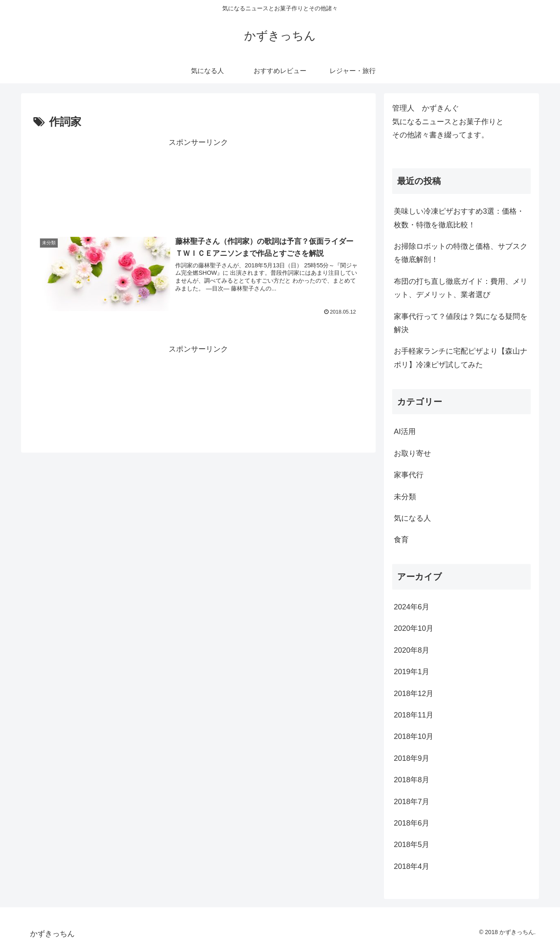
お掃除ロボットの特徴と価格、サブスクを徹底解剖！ (461, 253)
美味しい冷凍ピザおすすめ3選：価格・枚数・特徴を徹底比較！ (459, 218)
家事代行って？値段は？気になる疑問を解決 (461, 323)
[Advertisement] (198, 183)
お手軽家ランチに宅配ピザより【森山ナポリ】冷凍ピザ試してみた (461, 358)
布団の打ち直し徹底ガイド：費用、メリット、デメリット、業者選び (461, 288)
